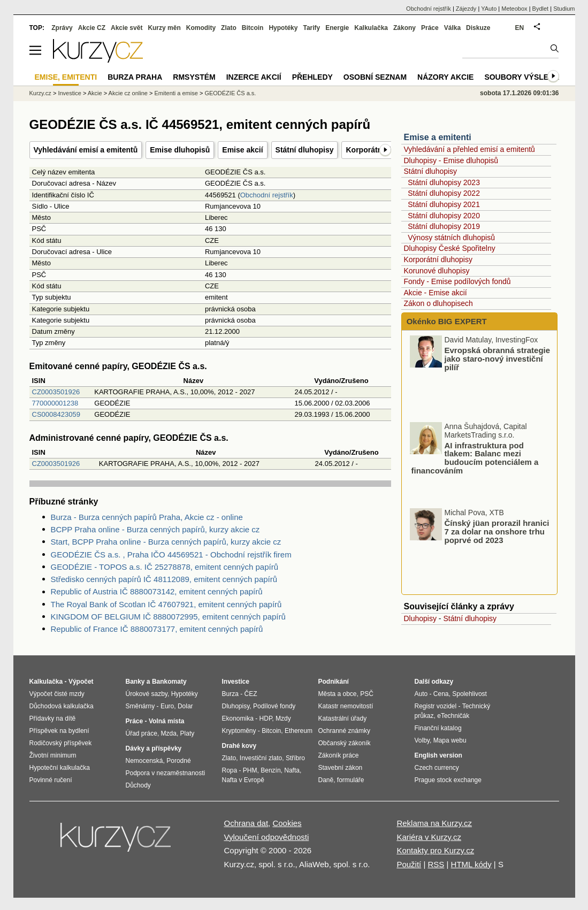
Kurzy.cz (40, 93)
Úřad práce (142, 733)
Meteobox (514, 9)
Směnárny (140, 706)
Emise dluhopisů (180, 150)
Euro (167, 706)
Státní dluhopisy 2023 (444, 182)
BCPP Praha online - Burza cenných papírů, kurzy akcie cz (155, 529)
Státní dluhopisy (305, 150)
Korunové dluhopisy (437, 271)
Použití (409, 864)
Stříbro (295, 758)
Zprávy (62, 28)
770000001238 (55, 403)
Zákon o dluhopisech (438, 303)
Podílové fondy (274, 706)
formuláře (351, 780)
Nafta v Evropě (243, 780)
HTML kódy (471, 864)
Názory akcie (445, 77)
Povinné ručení (51, 780)
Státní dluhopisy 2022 (444, 193)
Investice (69, 93)
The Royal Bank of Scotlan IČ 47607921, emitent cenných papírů (166, 604)
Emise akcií (242, 150)
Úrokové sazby (147, 694)
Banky (135, 682)
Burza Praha (135, 77)
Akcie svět (127, 28)
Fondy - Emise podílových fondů (457, 281)
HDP (266, 718)
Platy (188, 733)
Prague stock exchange (448, 780)
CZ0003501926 (56, 392)
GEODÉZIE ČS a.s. (230, 93)
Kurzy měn (164, 28)
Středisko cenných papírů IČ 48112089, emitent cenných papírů (164, 579)
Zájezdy (466, 9)
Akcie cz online (128, 93)
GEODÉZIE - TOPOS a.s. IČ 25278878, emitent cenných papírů (165, 567)
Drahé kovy (239, 746)
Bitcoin (253, 28)
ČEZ (251, 694)
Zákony (404, 28)
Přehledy (312, 77)
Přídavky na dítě (53, 718)
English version (438, 755)
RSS (436, 864)
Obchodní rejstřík (267, 195)
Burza (230, 694)
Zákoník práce (339, 755)
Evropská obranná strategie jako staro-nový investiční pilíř (498, 359)
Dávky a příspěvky (154, 748)
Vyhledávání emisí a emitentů (86, 150)
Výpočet (81, 682)
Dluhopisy (420, 618)
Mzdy (283, 718)
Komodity (201, 28)
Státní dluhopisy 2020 (444, 216)
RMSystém (194, 77)
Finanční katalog (438, 728)
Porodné (178, 761)
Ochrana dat (246, 823)
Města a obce (338, 694)
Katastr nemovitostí (346, 706)
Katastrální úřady (343, 718)
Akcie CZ (92, 28)
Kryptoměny (239, 731)
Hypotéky (283, 28)
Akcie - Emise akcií (436, 293)
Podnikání (334, 682)
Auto (421, 694)
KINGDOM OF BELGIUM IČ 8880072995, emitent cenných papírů (168, 617)
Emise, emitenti (66, 77)
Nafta (292, 770)
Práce (430, 28)
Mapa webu (450, 740)
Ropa (230, 770)
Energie (337, 28)
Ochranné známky (344, 731)
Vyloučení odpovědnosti (267, 837)
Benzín (270, 770)
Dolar (185, 706)
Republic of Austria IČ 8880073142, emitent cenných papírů (157, 591)
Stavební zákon (341, 768)
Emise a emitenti (438, 137)
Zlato (229, 28)
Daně (326, 780)
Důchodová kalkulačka (62, 706)
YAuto (489, 9)
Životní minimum (53, 755)
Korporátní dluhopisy (438, 259)
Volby (422, 740)
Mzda (169, 733)
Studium (564, 9)
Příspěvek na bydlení (59, 731)
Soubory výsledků (524, 77)
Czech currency (437, 768)
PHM (250, 770)
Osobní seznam (375, 77)
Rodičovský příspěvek (61, 743)
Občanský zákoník (345, 743)
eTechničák (453, 716)
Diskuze (478, 28)
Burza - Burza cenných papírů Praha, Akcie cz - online (147, 517)
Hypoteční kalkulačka (60, 768)
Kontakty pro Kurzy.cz (435, 850)
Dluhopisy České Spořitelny (450, 248)
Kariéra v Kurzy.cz (429, 837)
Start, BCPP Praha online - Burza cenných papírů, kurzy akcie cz (166, 542)
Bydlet (541, 9)
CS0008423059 (56, 414)
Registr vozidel (436, 706)
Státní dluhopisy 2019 (444, 226)
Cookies (287, 823)
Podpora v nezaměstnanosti (166, 773)
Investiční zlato (261, 758)
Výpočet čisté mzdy (57, 694)
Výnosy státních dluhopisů (451, 238)
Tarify (311, 28)
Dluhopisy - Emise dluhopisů (451, 160)
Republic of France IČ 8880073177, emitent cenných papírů (157, 629)
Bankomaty (169, 682)
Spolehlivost (469, 694)
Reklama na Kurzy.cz (434, 823)
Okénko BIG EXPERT (446, 321)
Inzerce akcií (254, 77)
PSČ (367, 694)
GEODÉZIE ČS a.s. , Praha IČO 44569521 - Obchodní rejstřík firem (171, 555)
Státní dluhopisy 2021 (444, 204)
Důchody (138, 785)
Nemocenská (144, 761)
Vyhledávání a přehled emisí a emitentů (469, 149)
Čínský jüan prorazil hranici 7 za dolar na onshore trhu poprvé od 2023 (497, 532)
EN (520, 28)
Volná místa (166, 721)
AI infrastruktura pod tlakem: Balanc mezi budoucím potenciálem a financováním (475, 458)
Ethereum (299, 731)
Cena (441, 694)
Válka (452, 28)
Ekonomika (238, 718)
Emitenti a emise (176, 93)
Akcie (95, 93)
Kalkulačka (371, 28)
